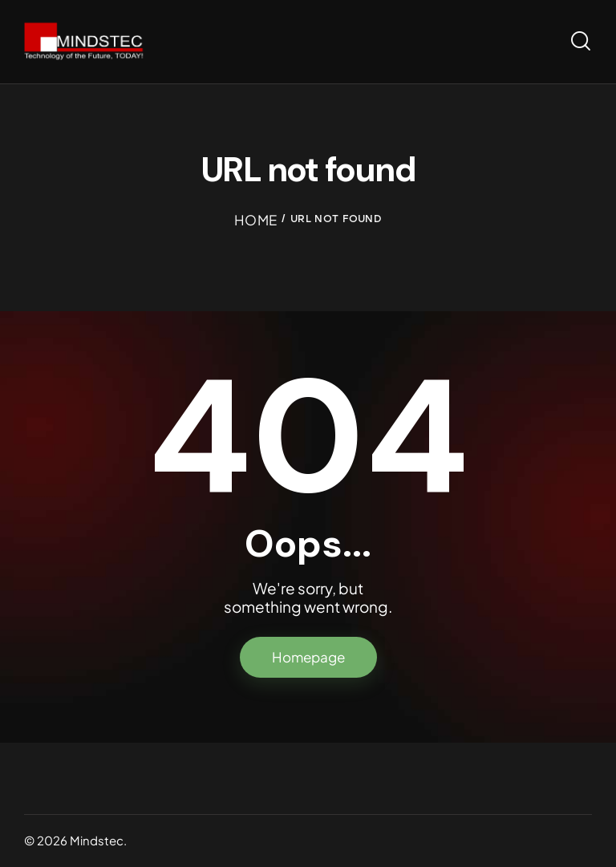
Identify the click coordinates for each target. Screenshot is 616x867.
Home (255, 220)
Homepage (308, 657)
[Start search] (581, 41)
